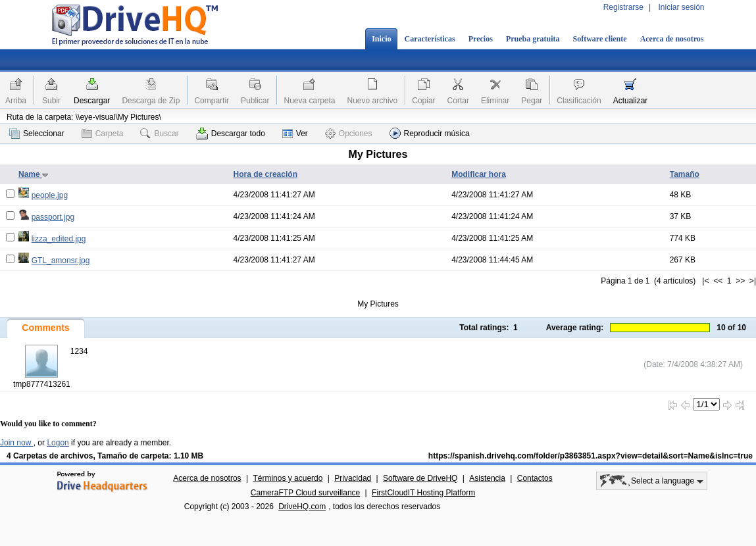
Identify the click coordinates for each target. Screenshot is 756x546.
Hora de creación (265, 174)
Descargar (92, 101)
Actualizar (631, 101)
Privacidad (353, 478)
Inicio (381, 39)
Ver (295, 134)
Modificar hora (479, 174)
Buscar (159, 134)
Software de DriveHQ (420, 478)
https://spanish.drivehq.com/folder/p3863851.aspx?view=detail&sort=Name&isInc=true (591, 456)
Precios (481, 39)
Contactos (535, 478)
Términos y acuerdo (288, 478)
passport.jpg (53, 217)
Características (429, 39)
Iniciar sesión (681, 7)
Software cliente (600, 39)
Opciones (349, 134)
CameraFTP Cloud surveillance (306, 493)
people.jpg (50, 195)
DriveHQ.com (302, 507)
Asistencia (487, 478)
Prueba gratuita (533, 39)
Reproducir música (430, 133)
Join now (17, 443)
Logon (58, 443)
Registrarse (623, 7)
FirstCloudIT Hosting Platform (423, 493)
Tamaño (685, 174)
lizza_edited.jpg (59, 239)
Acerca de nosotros (672, 39)
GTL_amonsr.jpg (61, 261)
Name (34, 174)
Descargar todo (231, 134)
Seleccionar (37, 134)
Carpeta (103, 134)
